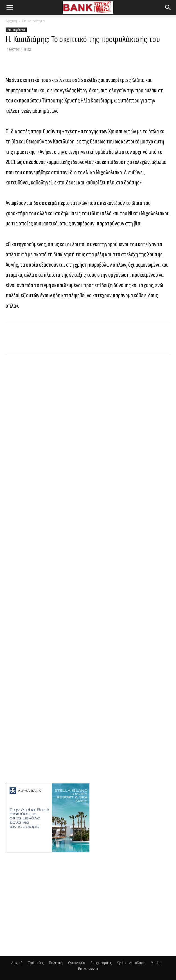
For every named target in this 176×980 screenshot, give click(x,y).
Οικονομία (77, 963)
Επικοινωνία (88, 969)
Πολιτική (56, 963)
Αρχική (11, 21)
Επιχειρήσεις (101, 963)
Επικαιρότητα (33, 21)
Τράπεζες (36, 963)
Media (156, 963)
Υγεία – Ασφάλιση (131, 963)
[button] (10, 8)
